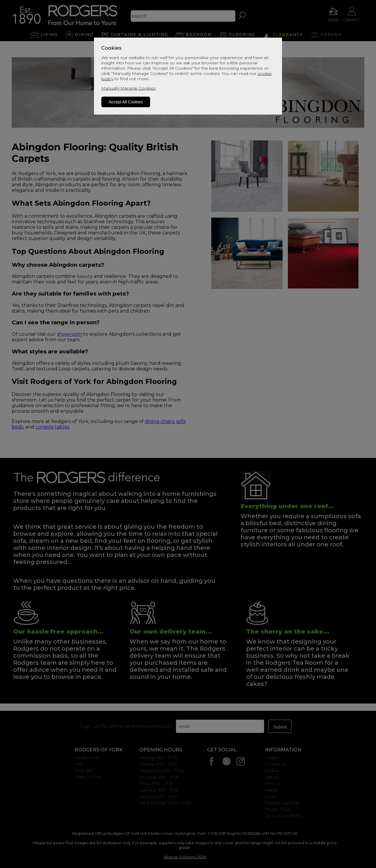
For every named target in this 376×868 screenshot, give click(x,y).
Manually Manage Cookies (128, 88)
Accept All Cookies (126, 102)
